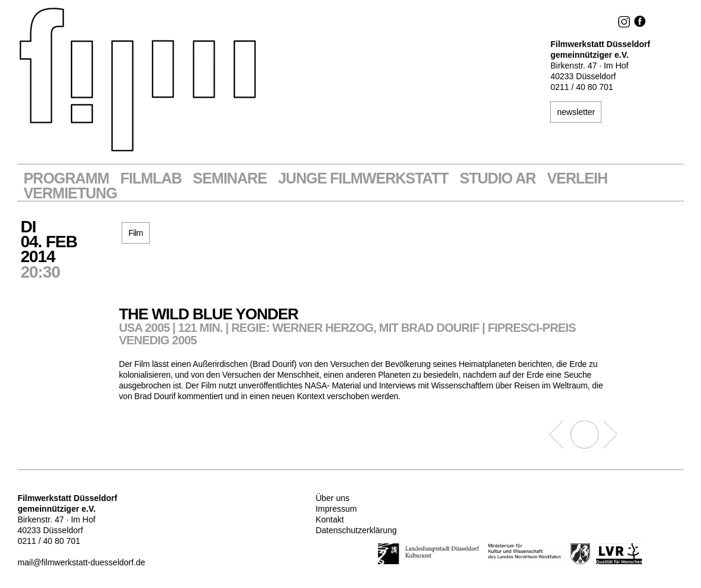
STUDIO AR (498, 178)
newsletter (576, 112)
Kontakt (329, 519)
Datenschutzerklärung (356, 530)
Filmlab (151, 178)
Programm (66, 178)
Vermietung (70, 193)
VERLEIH (577, 178)
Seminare (230, 178)
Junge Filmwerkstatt (363, 178)
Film (135, 233)
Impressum (336, 509)
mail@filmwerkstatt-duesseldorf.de (81, 562)
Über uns (332, 498)
